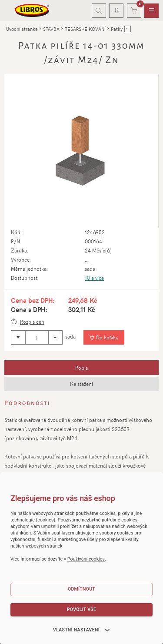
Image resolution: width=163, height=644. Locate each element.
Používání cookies (86, 559)
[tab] (81, 368)
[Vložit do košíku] (104, 338)
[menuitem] (151, 11)
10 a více (94, 278)
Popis (81, 368)
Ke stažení (81, 384)
